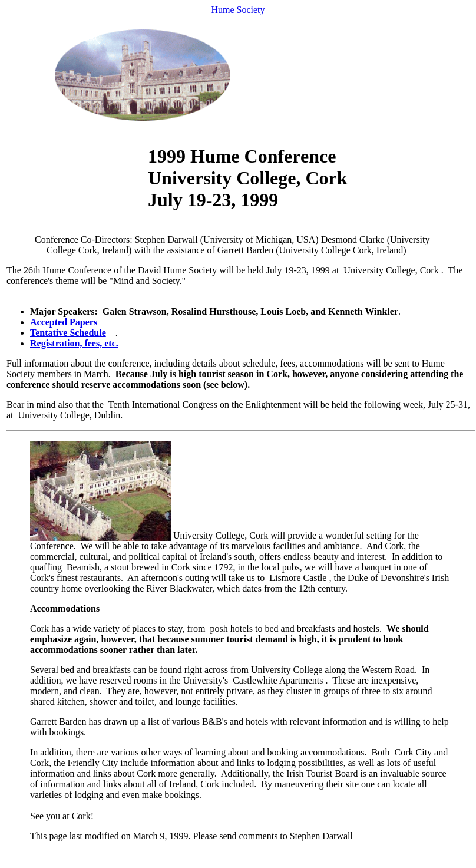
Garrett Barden (58, 722)
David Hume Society (177, 270)
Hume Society (238, 10)
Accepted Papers (64, 322)
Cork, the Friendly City (74, 763)
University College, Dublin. (71, 415)
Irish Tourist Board (322, 773)
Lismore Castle (298, 578)
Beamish (83, 567)
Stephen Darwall (321, 836)
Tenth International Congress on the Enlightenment (205, 405)
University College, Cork (391, 270)
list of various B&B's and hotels (208, 722)
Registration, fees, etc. (74, 343)
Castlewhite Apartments (278, 680)
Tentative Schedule (68, 333)
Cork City (414, 752)
